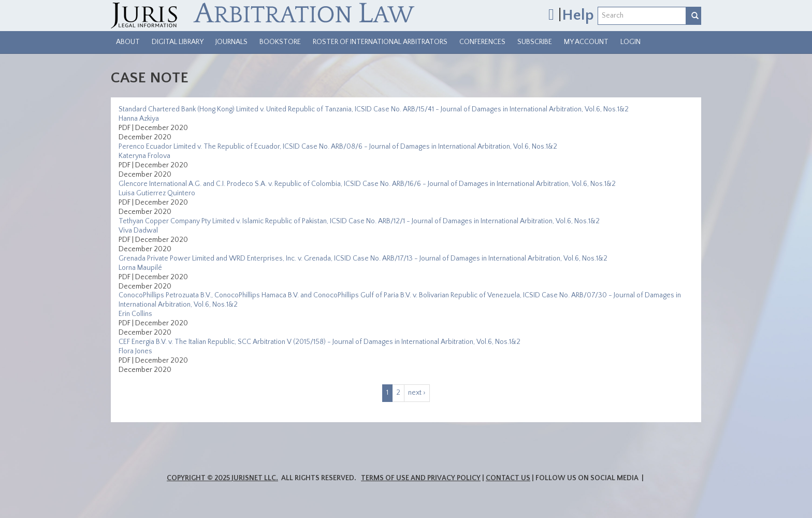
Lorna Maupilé (140, 268)
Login (630, 42)
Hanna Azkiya (139, 119)
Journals (231, 42)
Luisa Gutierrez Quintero (157, 193)
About (128, 42)
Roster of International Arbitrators (380, 42)
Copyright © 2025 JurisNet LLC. (222, 478)
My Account (586, 42)
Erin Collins (135, 314)
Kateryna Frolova (144, 156)
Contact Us (508, 478)
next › (417, 393)
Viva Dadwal (138, 231)
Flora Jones (135, 351)
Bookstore (280, 42)
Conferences (482, 42)
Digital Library (178, 42)
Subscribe (535, 42)
